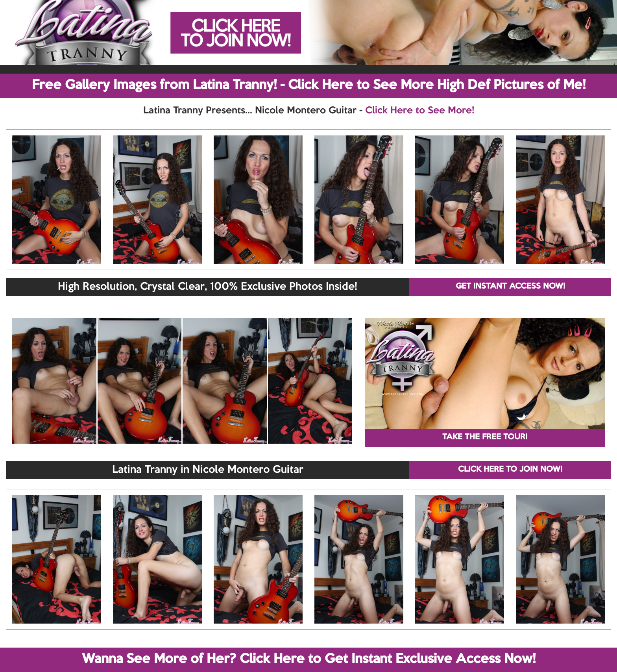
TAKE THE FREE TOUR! (485, 437)
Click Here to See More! (420, 111)
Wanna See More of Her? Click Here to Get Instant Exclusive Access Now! (309, 659)
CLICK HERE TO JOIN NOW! (510, 470)
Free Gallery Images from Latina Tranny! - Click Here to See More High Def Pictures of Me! (309, 85)
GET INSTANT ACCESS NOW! (510, 287)
